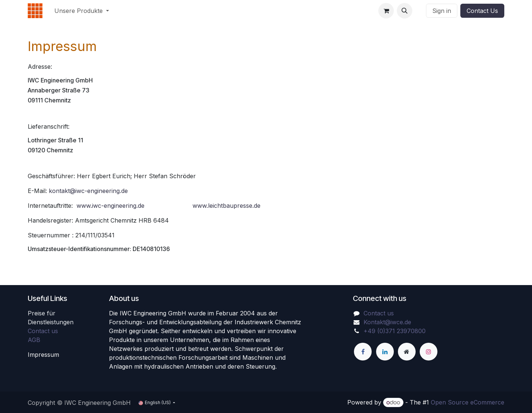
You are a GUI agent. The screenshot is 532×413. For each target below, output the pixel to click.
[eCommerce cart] (386, 11)
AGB (34, 340)
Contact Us (482, 11)
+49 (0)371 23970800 (395, 331)
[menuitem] (82, 11)
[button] (405, 11)
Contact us (43, 331)
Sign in (442, 11)
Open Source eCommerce (468, 402)
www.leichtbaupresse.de (226, 206)
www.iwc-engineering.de (110, 206)
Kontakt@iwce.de (387, 322)
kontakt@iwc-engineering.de (88, 191)
